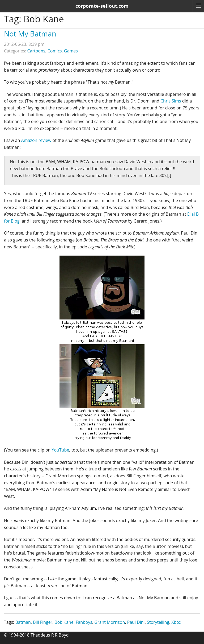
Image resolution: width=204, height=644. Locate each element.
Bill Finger (43, 622)
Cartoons (36, 51)
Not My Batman (30, 34)
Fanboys (84, 622)
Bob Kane (64, 622)
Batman (23, 622)
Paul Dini (136, 622)
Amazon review (36, 140)
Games (71, 51)
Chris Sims (171, 101)
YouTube (60, 450)
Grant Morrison (110, 622)
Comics (55, 51)
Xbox (176, 622)
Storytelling (158, 622)
